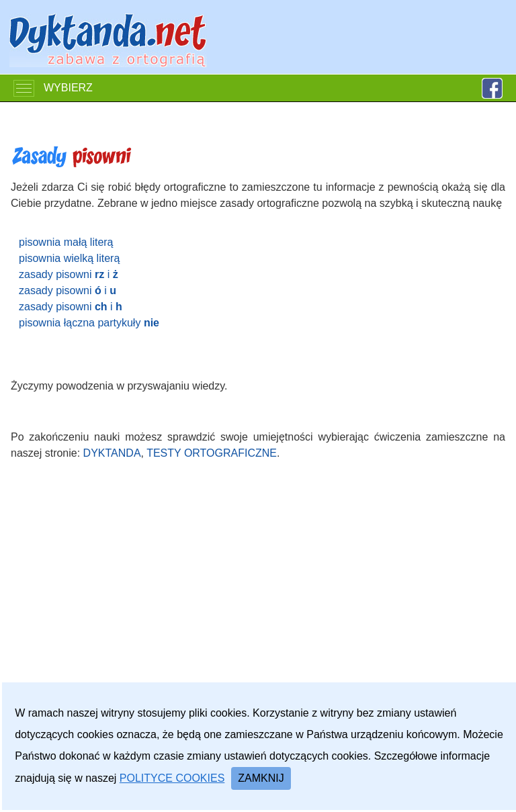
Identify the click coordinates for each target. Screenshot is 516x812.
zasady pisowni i (69, 274)
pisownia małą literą (66, 242)
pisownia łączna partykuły (89, 323)
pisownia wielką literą (69, 258)
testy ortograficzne (212, 453)
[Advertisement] (258, 600)
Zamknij (261, 778)
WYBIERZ (53, 88)
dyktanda (112, 453)
